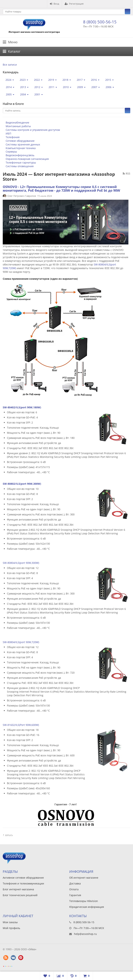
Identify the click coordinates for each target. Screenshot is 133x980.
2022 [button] (38, 80)
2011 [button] (53, 87)
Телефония (13, 137)
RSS (127, 173)
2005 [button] (10, 94)
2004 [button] (24, 94)
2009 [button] (81, 87)
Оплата (74, 889)
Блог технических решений (20, 895)
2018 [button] (67, 80)
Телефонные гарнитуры (21, 163)
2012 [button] (39, 87)
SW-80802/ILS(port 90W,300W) (22, 484)
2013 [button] (24, 87)
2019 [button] (52, 80)
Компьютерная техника (21, 148)
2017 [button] (81, 80)
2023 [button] (24, 80)
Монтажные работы (18, 126)
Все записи (10, 65)
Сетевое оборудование (20, 141)
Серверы (11, 152)
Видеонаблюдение (17, 122)
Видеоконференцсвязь (20, 155)
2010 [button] (67, 87)
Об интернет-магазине (84, 878)
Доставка (75, 883)
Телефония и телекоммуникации (23, 883)
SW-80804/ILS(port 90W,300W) (21, 563)
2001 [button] (39, 94)
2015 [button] (109, 80)
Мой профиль (11, 928)
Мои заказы (10, 922)
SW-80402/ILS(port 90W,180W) (22, 407)
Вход (54, 4)
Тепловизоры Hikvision (84, 901)
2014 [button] (10, 87)
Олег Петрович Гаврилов (22, 196)
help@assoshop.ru (85, 934)
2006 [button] (110, 87)
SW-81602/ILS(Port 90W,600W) (21, 725)
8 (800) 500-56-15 (100, 22)
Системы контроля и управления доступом (33, 130)
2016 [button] (95, 80)
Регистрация (74, 4)
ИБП (8, 133)
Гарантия (75, 895)
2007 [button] (96, 87)
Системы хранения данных (23, 144)
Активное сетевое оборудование (23, 878)
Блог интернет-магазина (18, 889)
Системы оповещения (20, 166)
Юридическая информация (87, 907)
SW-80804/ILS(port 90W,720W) (21, 642)
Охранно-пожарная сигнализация (27, 159)
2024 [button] (10, 80)
